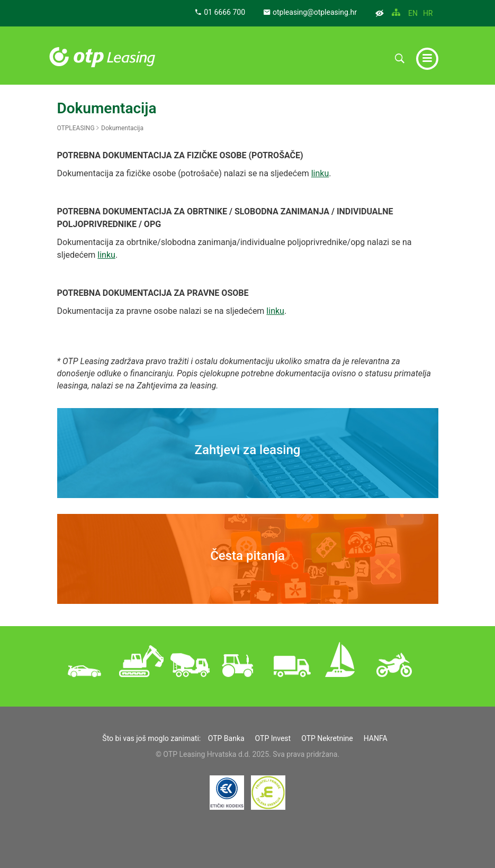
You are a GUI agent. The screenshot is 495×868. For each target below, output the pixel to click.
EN (413, 13)
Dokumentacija (122, 128)
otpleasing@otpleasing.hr (310, 12)
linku (320, 173)
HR (428, 13)
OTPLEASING (76, 128)
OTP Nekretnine (327, 738)
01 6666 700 (220, 12)
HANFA (376, 738)
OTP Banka (226, 738)
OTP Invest (273, 738)
